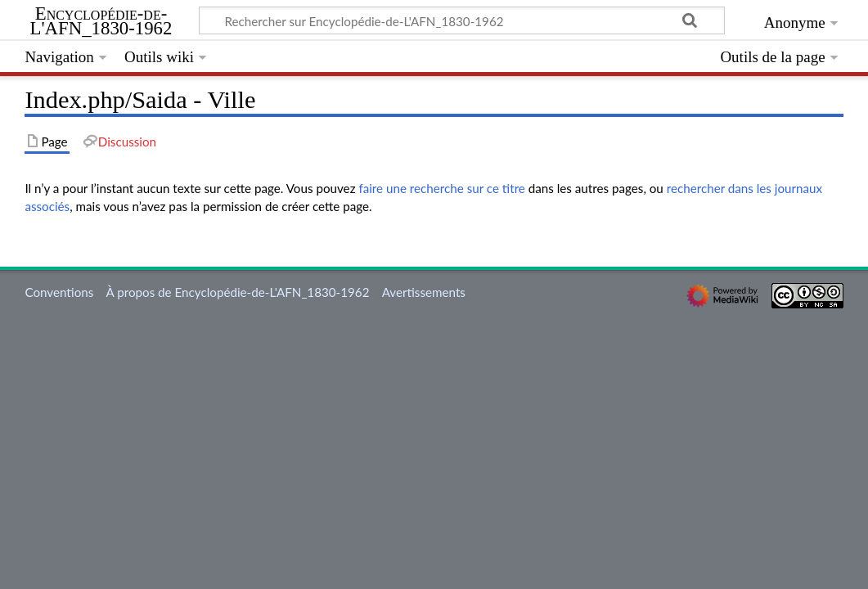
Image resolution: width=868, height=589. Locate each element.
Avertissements (424, 292)
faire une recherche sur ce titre (441, 188)
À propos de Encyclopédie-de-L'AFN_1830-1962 (238, 292)
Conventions (59, 292)
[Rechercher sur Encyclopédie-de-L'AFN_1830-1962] (462, 20)
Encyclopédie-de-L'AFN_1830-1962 (101, 21)
